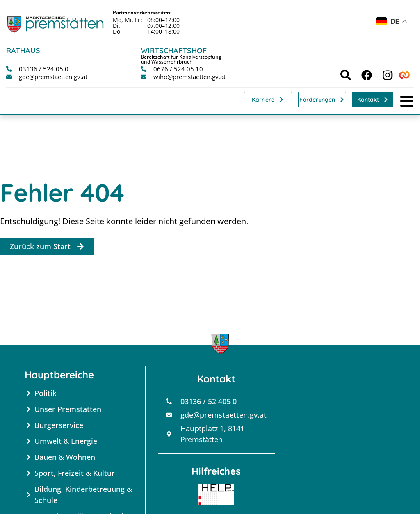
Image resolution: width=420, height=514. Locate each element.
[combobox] (392, 23)
